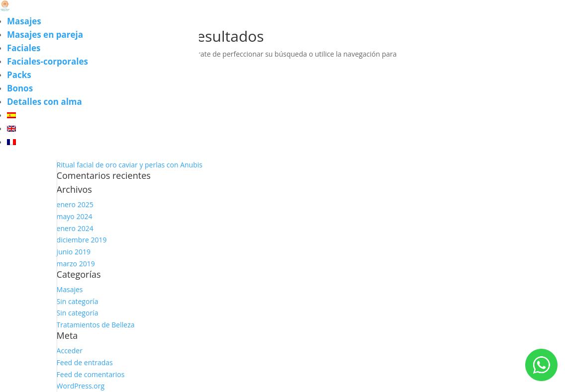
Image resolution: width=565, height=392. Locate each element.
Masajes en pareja (45, 35)
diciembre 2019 (82, 240)
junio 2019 (74, 252)
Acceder (70, 351)
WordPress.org (81, 386)
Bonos (20, 88)
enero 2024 (75, 228)
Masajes (24, 21)
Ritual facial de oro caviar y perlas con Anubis (130, 165)
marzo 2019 (76, 264)
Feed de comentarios (91, 374)
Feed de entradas (85, 362)
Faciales (24, 48)
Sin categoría (78, 301)
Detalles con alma (45, 102)
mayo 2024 (75, 216)
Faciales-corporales (47, 61)
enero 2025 (75, 204)
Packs (19, 75)
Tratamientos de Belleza (96, 325)
